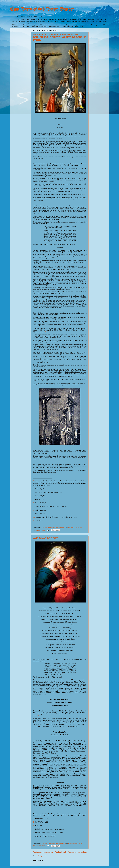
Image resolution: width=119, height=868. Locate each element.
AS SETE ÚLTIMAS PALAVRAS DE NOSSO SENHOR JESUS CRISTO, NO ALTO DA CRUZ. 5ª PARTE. (59, 37)
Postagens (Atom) (43, 856)
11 (34, 521)
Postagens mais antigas (77, 852)
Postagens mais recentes (43, 852)
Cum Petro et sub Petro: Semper (42, 9)
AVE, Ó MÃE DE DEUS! (46, 538)
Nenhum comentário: (39, 530)
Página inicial (60, 852)
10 (34, 517)
